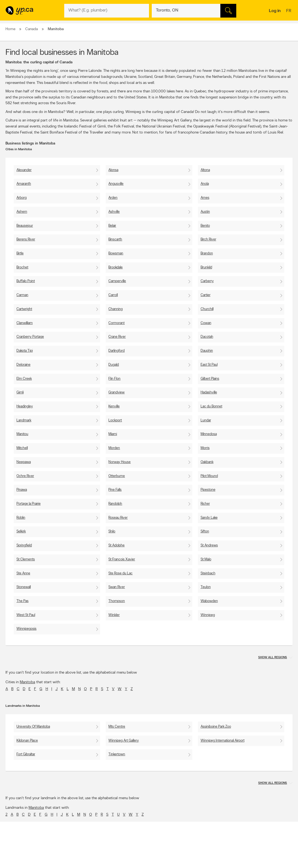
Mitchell (22, 448)
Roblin (21, 518)
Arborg (22, 198)
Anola (205, 184)
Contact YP (76, 856)
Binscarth (115, 239)
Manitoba (27, 682)
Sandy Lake (209, 518)
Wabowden (209, 601)
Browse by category (140, 856)
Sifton (205, 531)
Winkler (114, 615)
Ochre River (25, 476)
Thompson (117, 601)
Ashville (114, 212)
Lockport (115, 420)
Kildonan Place (27, 741)
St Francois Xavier (122, 559)
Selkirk (21, 531)
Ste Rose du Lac (120, 573)
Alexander (24, 170)
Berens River (26, 239)
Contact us (284, 833)
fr (289, 11)
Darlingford (116, 351)
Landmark (24, 420)
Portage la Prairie (29, 504)
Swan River (117, 587)
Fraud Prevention (20, 865)
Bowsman (116, 253)
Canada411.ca (250, 856)
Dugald (114, 365)
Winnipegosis (26, 629)
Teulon (206, 587)
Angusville (116, 184)
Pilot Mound (209, 476)
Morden (114, 448)
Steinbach (208, 573)
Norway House (120, 462)
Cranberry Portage (30, 337)
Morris (205, 448)
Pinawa (22, 490)
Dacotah (207, 337)
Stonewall (24, 587)
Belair (112, 226)
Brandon (207, 253)
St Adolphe (116, 545)
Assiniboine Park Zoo (216, 727)
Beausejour (25, 226)
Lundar (206, 420)
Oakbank (207, 462)
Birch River (208, 239)
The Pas (23, 601)
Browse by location (139, 860)
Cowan (206, 323)
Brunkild (206, 267)
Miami (113, 434)
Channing (116, 309)
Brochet (22, 267)
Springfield (24, 545)
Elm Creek (24, 379)
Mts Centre (117, 727)
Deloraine (23, 365)
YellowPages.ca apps (198, 856)
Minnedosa (209, 434)
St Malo (206, 559)
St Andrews (209, 545)
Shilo (112, 531)
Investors (75, 865)
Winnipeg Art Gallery (124, 741)
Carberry (207, 281)
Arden (113, 198)
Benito (205, 226)
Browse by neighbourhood (144, 865)
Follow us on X (193, 860)
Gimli (20, 392)
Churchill (207, 309)
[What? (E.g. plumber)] (107, 11)
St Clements (26, 559)
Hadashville (209, 392)
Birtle (20, 253)
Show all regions (273, 658)
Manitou (22, 434)
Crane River (117, 337)
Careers (74, 860)
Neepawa (24, 462)
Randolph (115, 504)
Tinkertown (117, 754)
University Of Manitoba (33, 727)
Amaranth (24, 184)
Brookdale (116, 267)
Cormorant (116, 323)
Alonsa (113, 170)
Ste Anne (23, 573)
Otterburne (117, 476)
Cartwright (24, 309)
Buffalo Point (26, 281)
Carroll (113, 295)
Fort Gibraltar (26, 754)
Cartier (206, 295)
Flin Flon (114, 379)
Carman (22, 295)
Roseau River (118, 518)
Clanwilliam (25, 323)
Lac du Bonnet (211, 406)
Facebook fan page (197, 865)
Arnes (205, 198)
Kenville (114, 406)
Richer (205, 504)
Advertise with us (20, 856)
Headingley (25, 406)
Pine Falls (115, 490)
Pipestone (208, 490)
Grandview (116, 392)
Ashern (22, 212)
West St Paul (26, 615)
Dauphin (207, 351)
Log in (275, 11)
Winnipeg (208, 615)
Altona (205, 170)
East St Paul (209, 365)
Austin (205, 212)
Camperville (117, 281)
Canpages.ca (250, 860)
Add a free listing (20, 860)
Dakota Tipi (25, 351)
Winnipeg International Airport (223, 741)
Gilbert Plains (210, 379)
